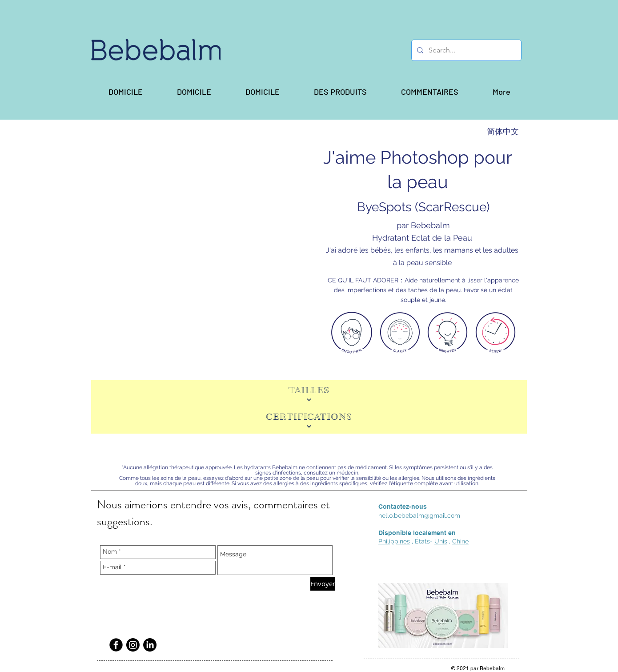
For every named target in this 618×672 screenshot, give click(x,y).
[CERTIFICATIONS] (309, 420)
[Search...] (466, 50)
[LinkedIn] (150, 645)
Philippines (394, 541)
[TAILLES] (309, 394)
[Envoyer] (323, 584)
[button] (340, 92)
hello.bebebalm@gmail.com (419, 515)
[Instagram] (133, 645)
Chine (460, 541)
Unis (441, 541)
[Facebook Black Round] (116, 645)
